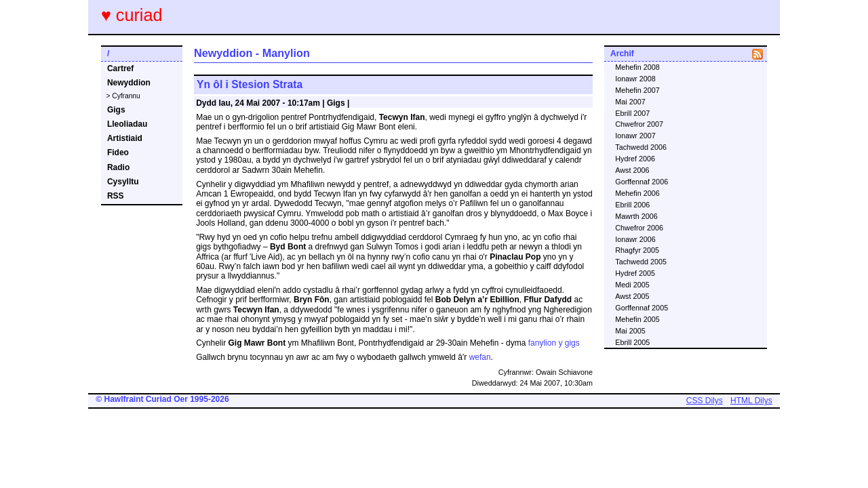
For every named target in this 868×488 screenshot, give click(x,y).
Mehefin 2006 (637, 193)
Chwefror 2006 (639, 228)
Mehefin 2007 (637, 90)
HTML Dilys (751, 401)
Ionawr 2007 (635, 136)
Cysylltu (123, 182)
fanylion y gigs (554, 343)
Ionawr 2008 (635, 79)
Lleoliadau (127, 124)
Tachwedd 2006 (641, 147)
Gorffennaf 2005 (642, 308)
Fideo (118, 152)
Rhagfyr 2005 (637, 250)
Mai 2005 (630, 331)
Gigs (116, 110)
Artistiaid (125, 138)
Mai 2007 (630, 102)
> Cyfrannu (123, 96)
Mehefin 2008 (637, 67)
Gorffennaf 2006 (642, 182)
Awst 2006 (632, 170)
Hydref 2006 (635, 159)
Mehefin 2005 (637, 319)
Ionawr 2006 (635, 239)
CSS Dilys (705, 401)
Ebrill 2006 (632, 205)
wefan (480, 357)
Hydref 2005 (635, 273)
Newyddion (129, 83)
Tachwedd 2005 (641, 262)
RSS (116, 196)
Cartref (120, 68)
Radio (118, 167)
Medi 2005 (632, 285)
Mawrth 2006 (636, 216)
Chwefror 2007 (639, 124)
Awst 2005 (632, 296)
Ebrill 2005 (632, 342)
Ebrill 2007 (632, 113)
